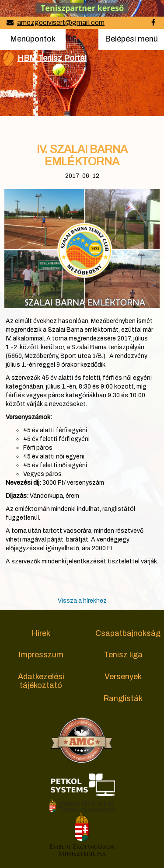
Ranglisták (123, 698)
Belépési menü (131, 42)
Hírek (41, 633)
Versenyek (123, 677)
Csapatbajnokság (128, 633)
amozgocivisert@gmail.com (61, 23)
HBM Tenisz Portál (52, 58)
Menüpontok (33, 38)
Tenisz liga (123, 655)
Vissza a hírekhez (82, 601)
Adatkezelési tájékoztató (41, 681)
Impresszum (41, 655)
